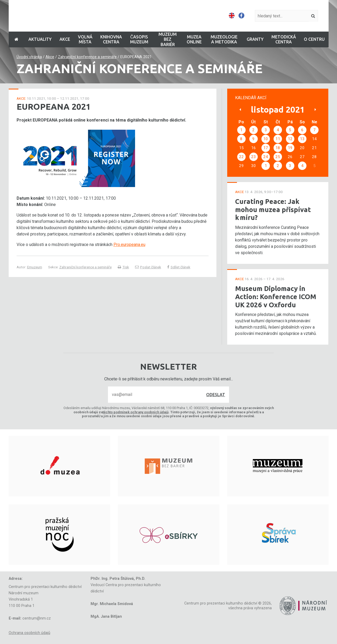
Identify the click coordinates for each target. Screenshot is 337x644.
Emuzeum (35, 267)
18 (278, 148)
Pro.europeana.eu (129, 245)
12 (290, 139)
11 (278, 139)
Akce (50, 57)
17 (266, 148)
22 (241, 157)
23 (254, 157)
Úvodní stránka (29, 57)
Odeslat (216, 395)
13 (302, 139)
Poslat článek (148, 267)
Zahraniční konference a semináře (87, 57)
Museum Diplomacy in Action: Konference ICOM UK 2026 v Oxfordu (276, 296)
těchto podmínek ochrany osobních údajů (136, 412)
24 (266, 157)
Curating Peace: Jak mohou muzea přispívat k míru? (273, 209)
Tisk (123, 267)
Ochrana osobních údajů (29, 633)
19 (290, 148)
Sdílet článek (179, 267)
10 (266, 139)
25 (278, 157)
